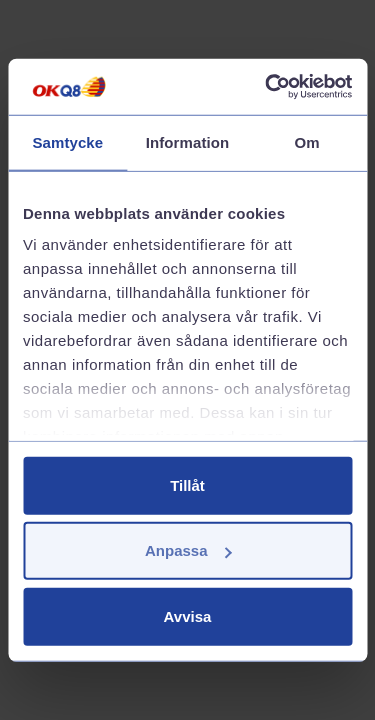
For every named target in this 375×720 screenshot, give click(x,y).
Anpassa (188, 550)
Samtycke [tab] (67, 141)
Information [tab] (188, 141)
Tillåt (187, 484)
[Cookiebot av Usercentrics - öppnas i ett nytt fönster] (267, 87)
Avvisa (188, 615)
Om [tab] (307, 141)
